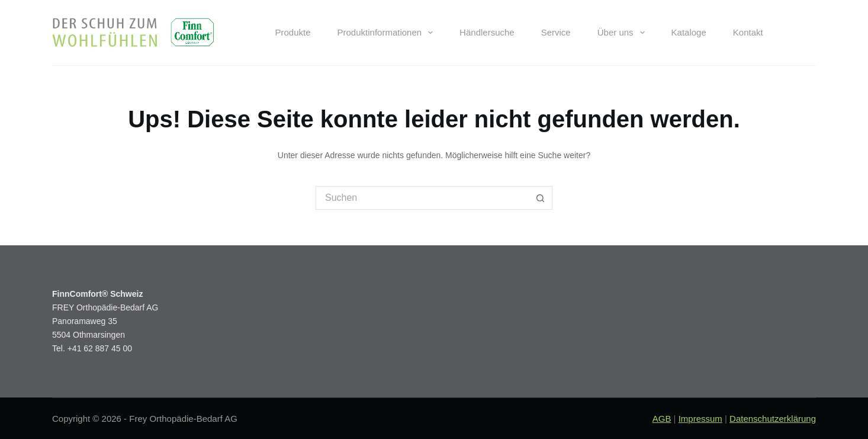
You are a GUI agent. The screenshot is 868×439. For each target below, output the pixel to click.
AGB (662, 419)
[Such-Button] (541, 198)
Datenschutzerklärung (773, 419)
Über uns (623, 33)
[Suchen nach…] (422, 198)
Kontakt (748, 32)
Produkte (292, 32)
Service (556, 32)
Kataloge (689, 32)
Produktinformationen (388, 33)
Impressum (700, 419)
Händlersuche (487, 32)
